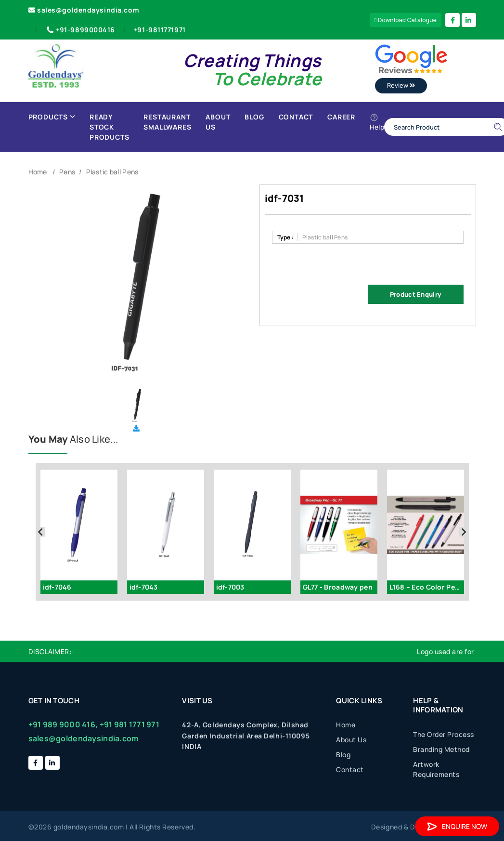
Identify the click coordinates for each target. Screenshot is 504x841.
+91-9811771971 (160, 30)
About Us (218, 122)
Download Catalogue (406, 20)
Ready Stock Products (109, 127)
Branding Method (441, 749)
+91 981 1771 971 (129, 724)
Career (341, 117)
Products (52, 117)
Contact (296, 117)
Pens (67, 172)
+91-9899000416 (80, 30)
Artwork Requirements (436, 769)
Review (401, 85)
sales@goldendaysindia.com (84, 10)
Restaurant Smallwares (167, 122)
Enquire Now (457, 826)
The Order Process (444, 734)
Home (38, 172)
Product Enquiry (415, 294)
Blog (254, 117)
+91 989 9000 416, (63, 724)
